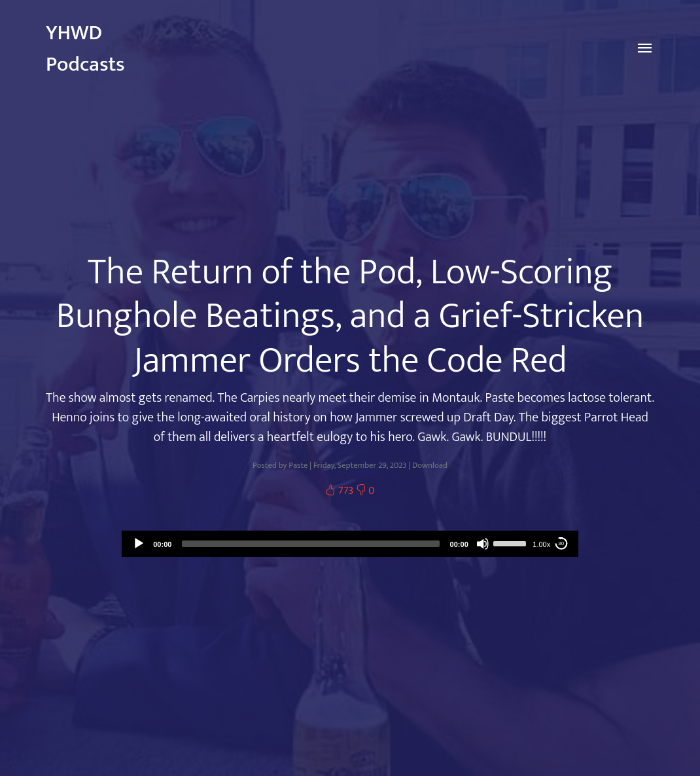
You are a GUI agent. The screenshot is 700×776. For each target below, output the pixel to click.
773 (340, 491)
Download (430, 466)
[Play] (139, 544)
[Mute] (483, 544)
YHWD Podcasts (85, 49)
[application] (350, 544)
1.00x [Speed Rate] (541, 544)
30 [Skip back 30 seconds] (561, 543)
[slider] (310, 544)
